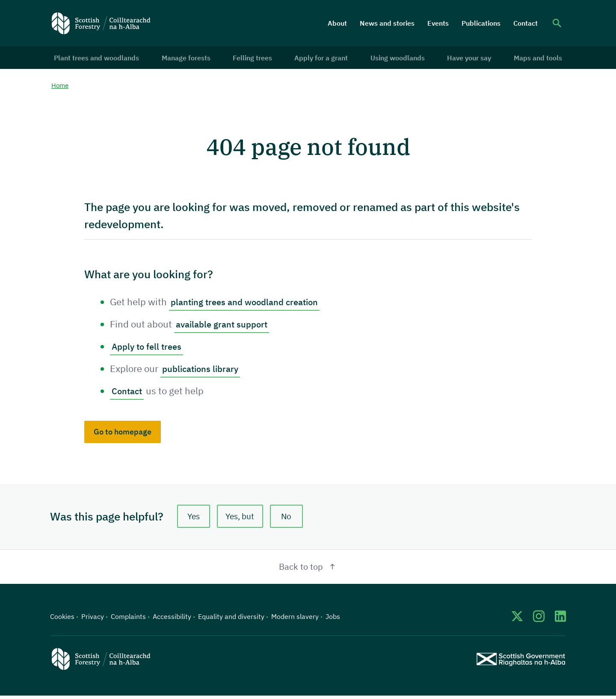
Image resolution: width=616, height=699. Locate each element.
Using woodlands (397, 59)
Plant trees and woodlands (99, 59)
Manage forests (188, 59)
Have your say (467, 59)
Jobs (333, 620)
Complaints (128, 620)
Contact (526, 23)
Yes (194, 519)
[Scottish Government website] (521, 662)
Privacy (93, 620)
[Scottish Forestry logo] (101, 23)
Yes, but (242, 519)
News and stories (387, 23)
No (289, 519)
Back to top (308, 570)
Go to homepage (123, 434)
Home (61, 88)
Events (438, 23)
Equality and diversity (231, 620)
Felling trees (253, 59)
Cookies (62, 620)
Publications (481, 23)
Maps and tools (535, 59)
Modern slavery (295, 620)
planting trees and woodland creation (250, 304)
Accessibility (172, 620)
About (337, 23)
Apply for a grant (321, 59)
